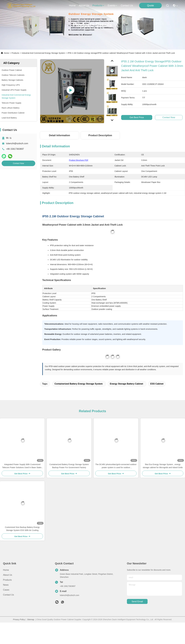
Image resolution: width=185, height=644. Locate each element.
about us (84, 6)
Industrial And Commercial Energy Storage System (43, 53)
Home (72, 6)
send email (137, 602)
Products (15, 53)
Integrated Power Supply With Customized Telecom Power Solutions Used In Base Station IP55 (22, 466)
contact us (127, 6)
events (113, 6)
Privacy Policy (19, 619)
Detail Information (59, 135)
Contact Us (8, 595)
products (98, 6)
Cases (6, 590)
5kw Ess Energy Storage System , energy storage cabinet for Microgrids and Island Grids (163, 466)
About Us (8, 575)
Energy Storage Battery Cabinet (126, 384)
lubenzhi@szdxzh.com (17, 143)
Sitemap (31, 619)
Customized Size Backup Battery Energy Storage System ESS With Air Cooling (22, 529)
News (6, 585)
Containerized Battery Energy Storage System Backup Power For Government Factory (69, 466)
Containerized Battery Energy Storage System (79, 384)
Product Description (100, 135)
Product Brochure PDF (79, 160)
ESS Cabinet (157, 384)
